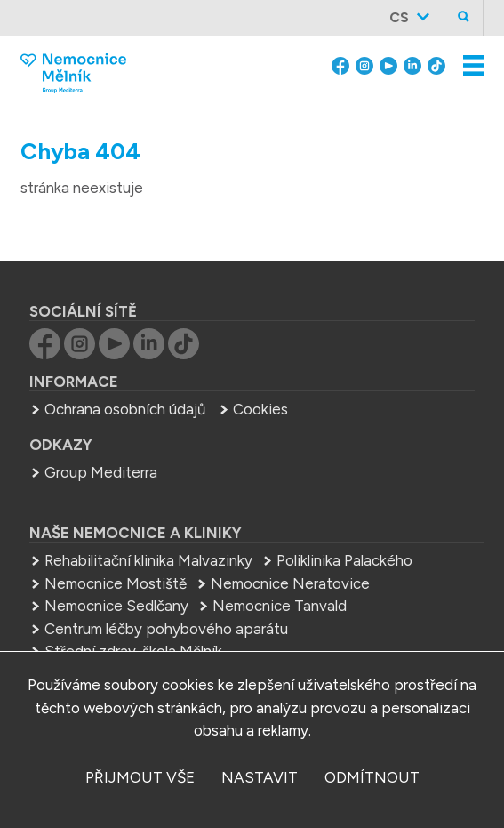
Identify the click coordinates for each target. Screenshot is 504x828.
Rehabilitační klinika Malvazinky (148, 560)
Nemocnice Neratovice (290, 583)
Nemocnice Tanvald (280, 606)
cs (399, 17)
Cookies (260, 409)
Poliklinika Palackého (344, 560)
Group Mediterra (101, 472)
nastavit (260, 777)
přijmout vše (140, 777)
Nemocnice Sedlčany (116, 606)
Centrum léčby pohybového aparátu (166, 629)
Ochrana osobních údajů (125, 409)
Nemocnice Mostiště (116, 583)
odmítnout (372, 777)
